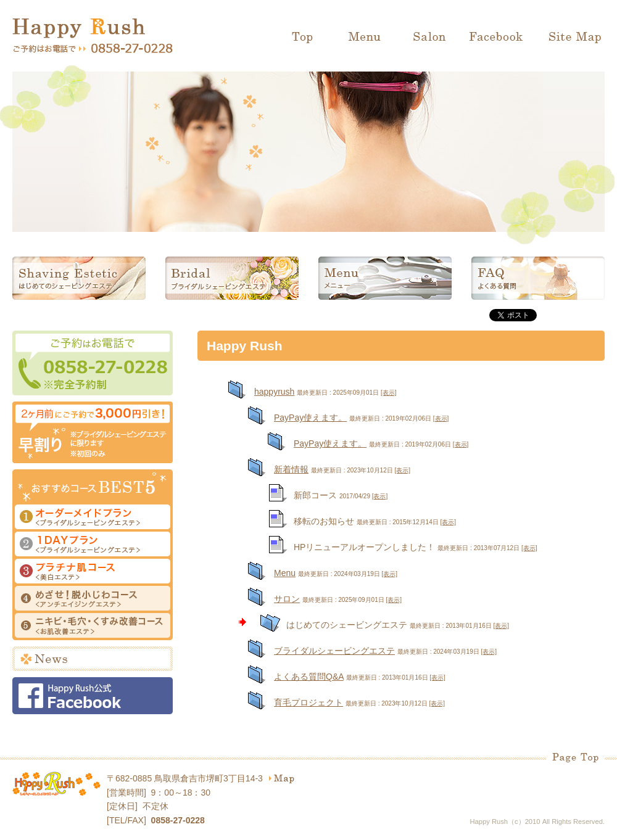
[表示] (389, 393)
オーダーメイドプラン (93, 518)
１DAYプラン (93, 545)
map (282, 779)
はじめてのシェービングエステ (79, 278)
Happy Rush (79, 28)
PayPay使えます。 (310, 418)
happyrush (274, 392)
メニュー (385, 278)
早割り (93, 432)
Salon (426, 37)
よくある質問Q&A (309, 677)
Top (305, 37)
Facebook (497, 37)
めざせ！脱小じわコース (93, 599)
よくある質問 (538, 278)
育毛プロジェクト (308, 702)
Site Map (571, 37)
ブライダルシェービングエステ (232, 278)
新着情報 (291, 469)
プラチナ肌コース (93, 572)
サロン (287, 599)
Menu (364, 37)
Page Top (575, 758)
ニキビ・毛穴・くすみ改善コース (93, 627)
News (93, 659)
